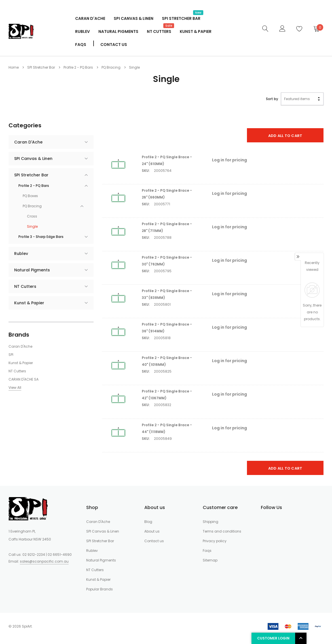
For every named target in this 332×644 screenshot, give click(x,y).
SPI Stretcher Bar (181, 18)
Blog (148, 522)
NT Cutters (159, 31)
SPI (11, 355)
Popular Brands (100, 589)
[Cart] (316, 29)
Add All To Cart (285, 136)
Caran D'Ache (90, 18)
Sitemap (210, 560)
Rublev (83, 31)
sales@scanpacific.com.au (44, 561)
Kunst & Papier (196, 31)
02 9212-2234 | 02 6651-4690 (47, 555)
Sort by (272, 99)
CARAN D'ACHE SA (24, 379)
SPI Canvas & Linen (134, 18)
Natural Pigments (118, 31)
